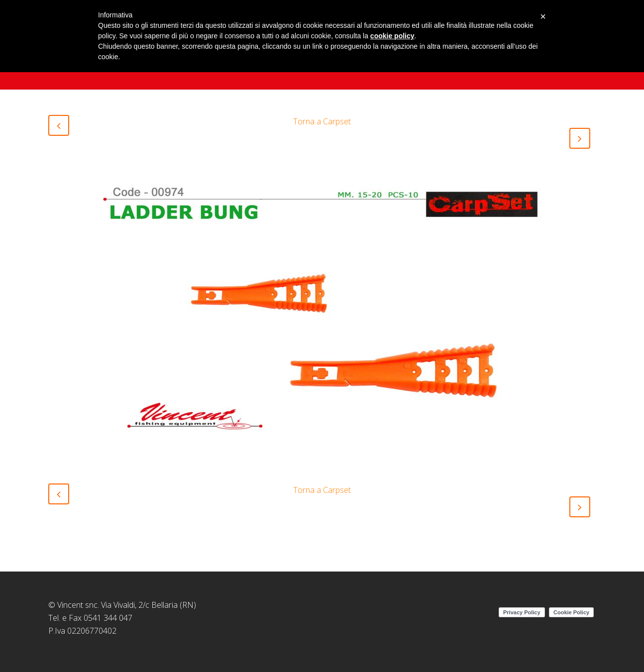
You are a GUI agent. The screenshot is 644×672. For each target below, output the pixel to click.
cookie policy (392, 36)
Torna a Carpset (322, 121)
